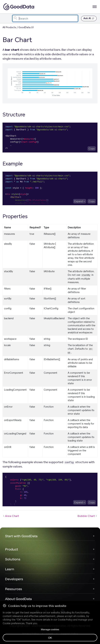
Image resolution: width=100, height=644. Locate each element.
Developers (14, 579)
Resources (14, 589)
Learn (10, 569)
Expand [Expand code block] (79, 201)
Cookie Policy (65, 620)
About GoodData (18, 599)
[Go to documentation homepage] (19, 7)
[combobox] (45, 18)
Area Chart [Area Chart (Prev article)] (11, 516)
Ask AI (89, 18)
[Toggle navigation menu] (6, 18)
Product (11, 549)
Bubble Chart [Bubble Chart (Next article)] (87, 516)
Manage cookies (50, 629)
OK (50, 638)
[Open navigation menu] (95, 7)
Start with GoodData (21, 536)
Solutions (13, 559)
